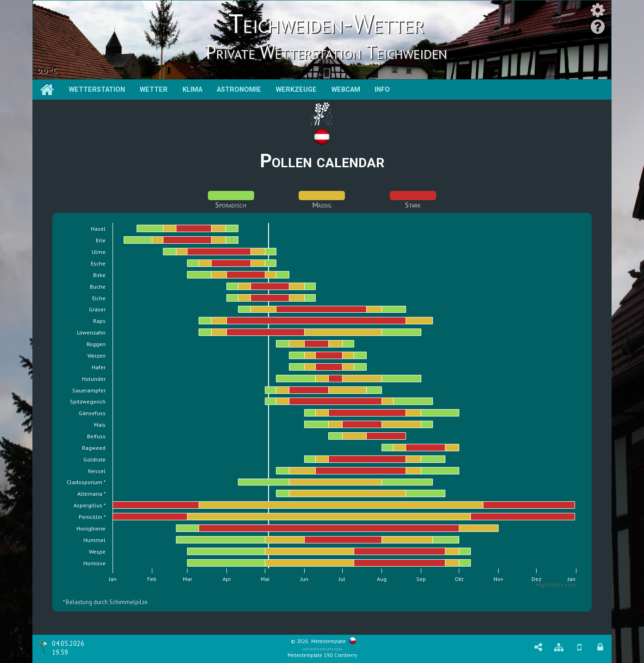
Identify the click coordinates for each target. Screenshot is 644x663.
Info (382, 90)
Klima (192, 90)
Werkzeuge (296, 90)
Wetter (154, 90)
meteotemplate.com (322, 649)
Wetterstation (97, 90)
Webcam (346, 90)
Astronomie (239, 90)
